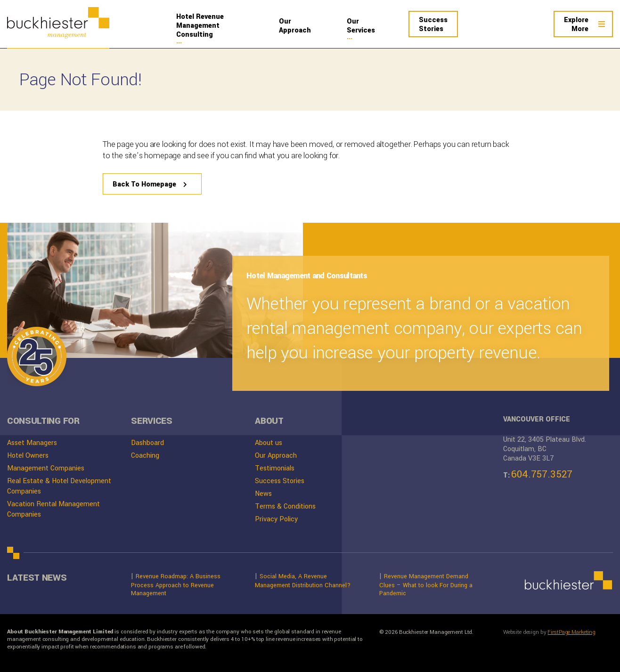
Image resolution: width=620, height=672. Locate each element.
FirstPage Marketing (571, 632)
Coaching (145, 456)
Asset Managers (32, 443)
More (576, 24)
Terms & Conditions (285, 506)
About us (269, 443)
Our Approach (276, 456)
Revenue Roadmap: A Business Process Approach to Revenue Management (176, 584)
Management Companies (46, 468)
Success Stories (280, 481)
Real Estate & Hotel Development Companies (59, 486)
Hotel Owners (28, 456)
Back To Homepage (144, 184)
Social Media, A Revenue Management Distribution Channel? (303, 580)
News (263, 494)
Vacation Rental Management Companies (53, 509)
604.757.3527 (542, 474)
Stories (433, 24)
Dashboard (147, 443)
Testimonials (275, 468)
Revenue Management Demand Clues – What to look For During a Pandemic (426, 584)
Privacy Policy (276, 519)
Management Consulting (216, 26)
